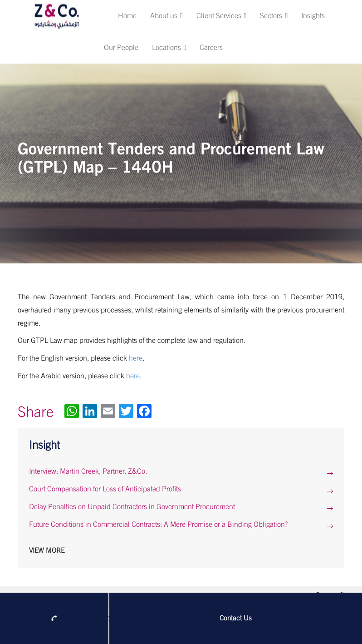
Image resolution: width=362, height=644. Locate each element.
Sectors (274, 16)
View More (47, 551)
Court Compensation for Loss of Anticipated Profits (105, 489)
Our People (121, 48)
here (136, 358)
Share (36, 412)
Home (127, 16)
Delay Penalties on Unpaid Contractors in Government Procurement (132, 507)
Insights (313, 16)
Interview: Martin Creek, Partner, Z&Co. (88, 471)
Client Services (222, 16)
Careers (211, 48)
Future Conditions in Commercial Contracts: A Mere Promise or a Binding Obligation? (158, 525)
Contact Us (236, 618)
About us (166, 16)
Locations (169, 48)
